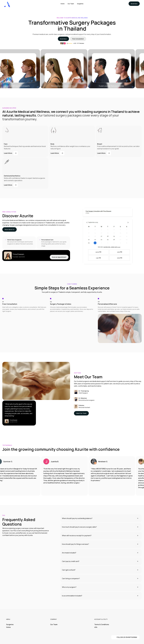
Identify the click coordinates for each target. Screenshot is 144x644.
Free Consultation (78, 39)
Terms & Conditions (102, 624)
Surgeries (10, 624)
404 (96, 627)
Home (8, 627)
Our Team (54, 624)
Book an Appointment (59, 258)
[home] (7, 4)
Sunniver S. (11, 464)
